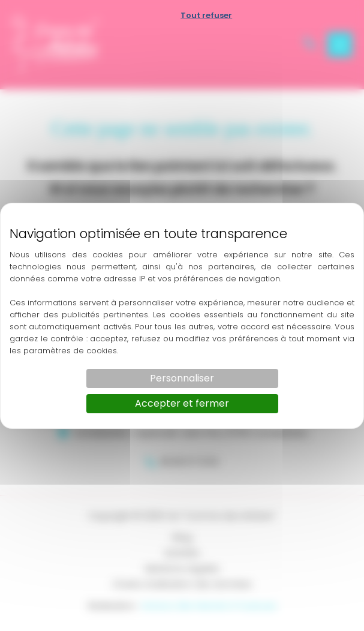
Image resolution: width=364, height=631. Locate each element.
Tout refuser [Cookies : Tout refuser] (206, 15)
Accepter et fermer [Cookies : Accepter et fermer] (182, 403)
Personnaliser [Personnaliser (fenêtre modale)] (182, 378)
